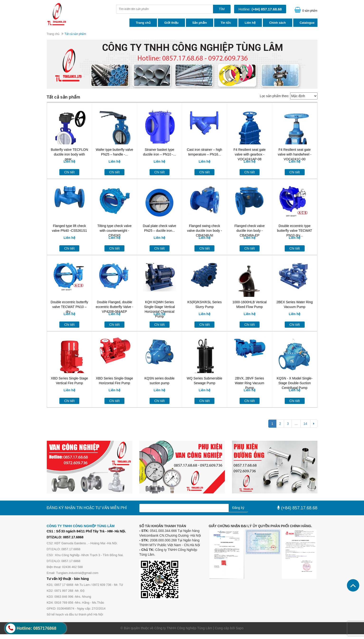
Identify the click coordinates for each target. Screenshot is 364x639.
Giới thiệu (171, 23)
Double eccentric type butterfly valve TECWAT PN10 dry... (295, 231)
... (296, 424)
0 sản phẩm (310, 11)
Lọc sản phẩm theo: (274, 96)
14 (305, 424)
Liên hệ (250, 23)
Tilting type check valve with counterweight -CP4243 (114, 231)
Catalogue (307, 23)
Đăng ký (238, 508)
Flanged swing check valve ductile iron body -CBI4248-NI (205, 231)
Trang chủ (143, 23)
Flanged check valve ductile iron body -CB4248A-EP (250, 231)
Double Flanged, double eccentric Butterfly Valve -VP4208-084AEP (114, 307)
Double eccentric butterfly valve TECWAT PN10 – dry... (69, 307)
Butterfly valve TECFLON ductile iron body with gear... (69, 154)
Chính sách (278, 23)
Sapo (240, 628)
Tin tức (226, 23)
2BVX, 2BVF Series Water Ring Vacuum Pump (250, 383)
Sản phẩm (200, 23)
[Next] (314, 424)
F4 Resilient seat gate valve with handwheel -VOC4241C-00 (295, 154)
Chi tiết (69, 172)
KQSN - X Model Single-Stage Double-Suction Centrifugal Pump (295, 383)
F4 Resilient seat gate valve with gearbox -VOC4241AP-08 (249, 154)
